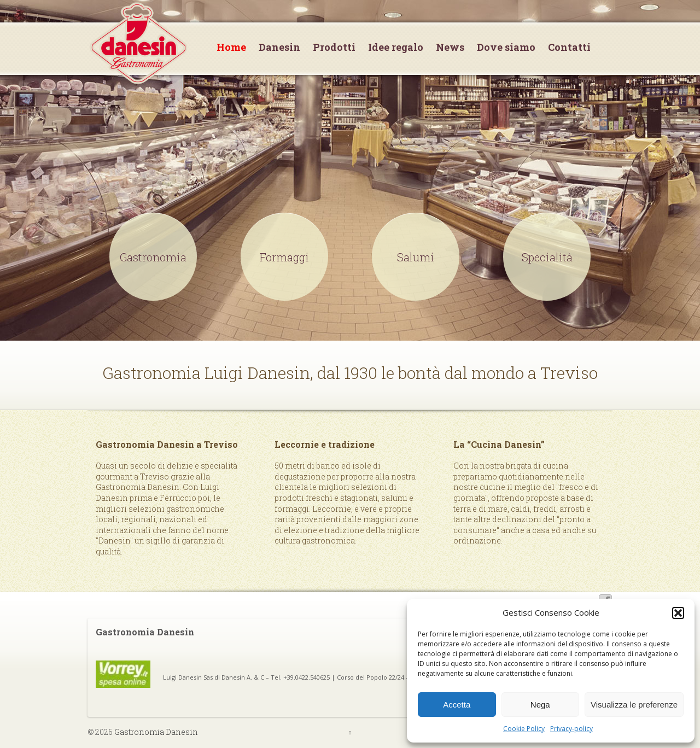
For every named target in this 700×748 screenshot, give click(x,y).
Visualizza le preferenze (634, 705)
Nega (540, 705)
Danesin (279, 47)
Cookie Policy (524, 729)
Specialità (547, 257)
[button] (678, 613)
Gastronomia (153, 257)
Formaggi (284, 257)
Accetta (457, 705)
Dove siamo (506, 47)
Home (231, 47)
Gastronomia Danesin (155, 732)
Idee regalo (396, 47)
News (450, 47)
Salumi (416, 257)
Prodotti (334, 47)
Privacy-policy (571, 729)
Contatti (569, 47)
